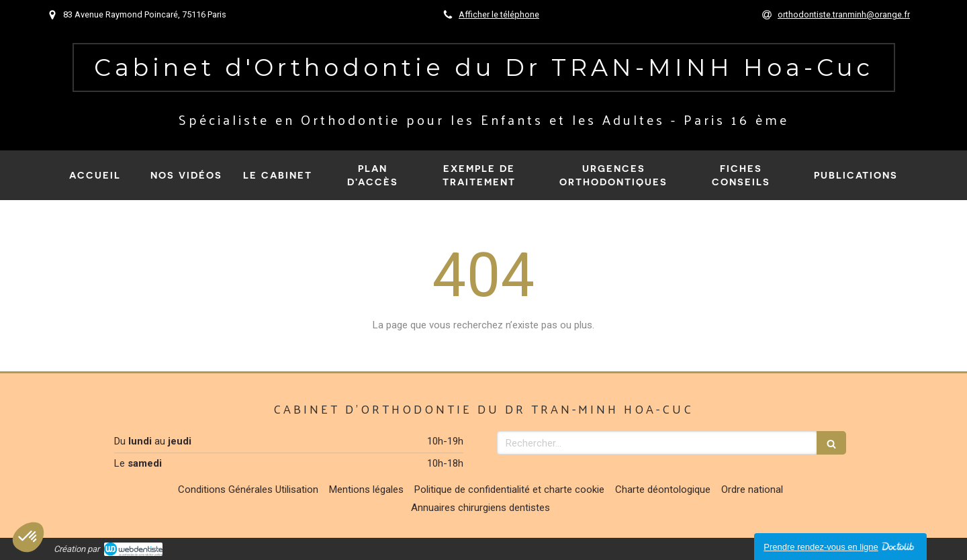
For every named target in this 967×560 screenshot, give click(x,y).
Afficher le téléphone (499, 14)
